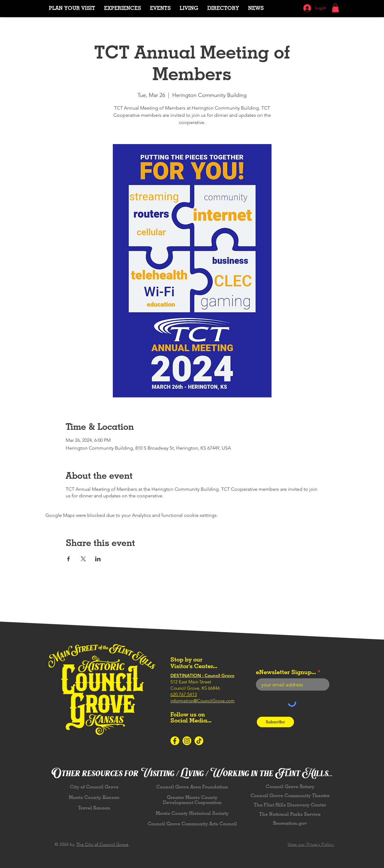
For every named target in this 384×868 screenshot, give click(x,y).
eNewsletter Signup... (286, 672)
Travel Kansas (94, 808)
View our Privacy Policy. (311, 844)
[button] (123, 8)
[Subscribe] (275, 722)
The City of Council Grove (102, 844)
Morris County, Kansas (94, 797)
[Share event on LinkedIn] (98, 559)
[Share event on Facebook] (69, 559)
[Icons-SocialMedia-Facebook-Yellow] (175, 741)
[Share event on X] (83, 559)
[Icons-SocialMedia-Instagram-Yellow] (187, 741)
